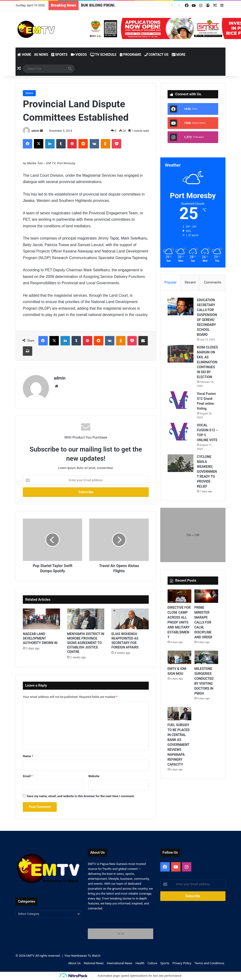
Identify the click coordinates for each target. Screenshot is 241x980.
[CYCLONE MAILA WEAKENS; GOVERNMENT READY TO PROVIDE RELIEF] (181, 463)
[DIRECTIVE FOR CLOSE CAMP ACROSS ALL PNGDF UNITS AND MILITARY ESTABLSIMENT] (179, 596)
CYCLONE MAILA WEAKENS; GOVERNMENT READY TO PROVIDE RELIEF (207, 472)
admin (35, 131)
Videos (79, 55)
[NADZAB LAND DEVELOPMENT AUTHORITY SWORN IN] (41, 619)
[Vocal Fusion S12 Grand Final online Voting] (181, 400)
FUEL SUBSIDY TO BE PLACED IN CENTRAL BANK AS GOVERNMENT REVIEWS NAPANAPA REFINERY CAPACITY (179, 745)
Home (24, 55)
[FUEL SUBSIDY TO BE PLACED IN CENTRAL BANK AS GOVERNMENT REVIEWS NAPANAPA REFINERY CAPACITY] (179, 714)
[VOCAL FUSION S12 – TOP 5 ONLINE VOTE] (181, 432)
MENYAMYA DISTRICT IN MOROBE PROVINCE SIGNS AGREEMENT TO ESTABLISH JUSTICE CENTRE (86, 643)
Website (94, 776)
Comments (213, 282)
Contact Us (157, 55)
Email (28, 776)
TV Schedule (103, 55)
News (41, 55)
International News (120, 963)
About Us (74, 963)
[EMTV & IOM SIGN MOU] (179, 657)
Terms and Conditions (209, 963)
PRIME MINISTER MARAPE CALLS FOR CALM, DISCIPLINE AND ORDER (204, 622)
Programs (131, 55)
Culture (152, 963)
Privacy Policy (182, 963)
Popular (171, 282)
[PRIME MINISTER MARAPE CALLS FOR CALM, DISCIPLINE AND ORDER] (206, 596)
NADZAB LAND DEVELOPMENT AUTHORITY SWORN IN (40, 638)
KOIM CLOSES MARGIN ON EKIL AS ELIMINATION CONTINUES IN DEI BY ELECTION (207, 362)
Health (140, 963)
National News (94, 963)
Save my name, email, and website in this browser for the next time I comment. (81, 796)
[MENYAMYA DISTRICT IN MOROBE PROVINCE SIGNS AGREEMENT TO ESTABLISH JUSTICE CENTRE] (86, 619)
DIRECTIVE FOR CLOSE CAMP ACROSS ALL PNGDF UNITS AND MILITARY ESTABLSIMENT (179, 622)
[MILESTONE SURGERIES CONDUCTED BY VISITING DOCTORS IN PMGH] (206, 657)
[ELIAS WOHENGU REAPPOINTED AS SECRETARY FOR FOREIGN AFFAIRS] (130, 619)
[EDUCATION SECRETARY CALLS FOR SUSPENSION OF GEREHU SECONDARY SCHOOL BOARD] (181, 306)
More (179, 55)
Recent (190, 282)
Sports (59, 55)
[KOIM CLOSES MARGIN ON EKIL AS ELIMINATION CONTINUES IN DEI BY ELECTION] (181, 354)
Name (28, 756)
